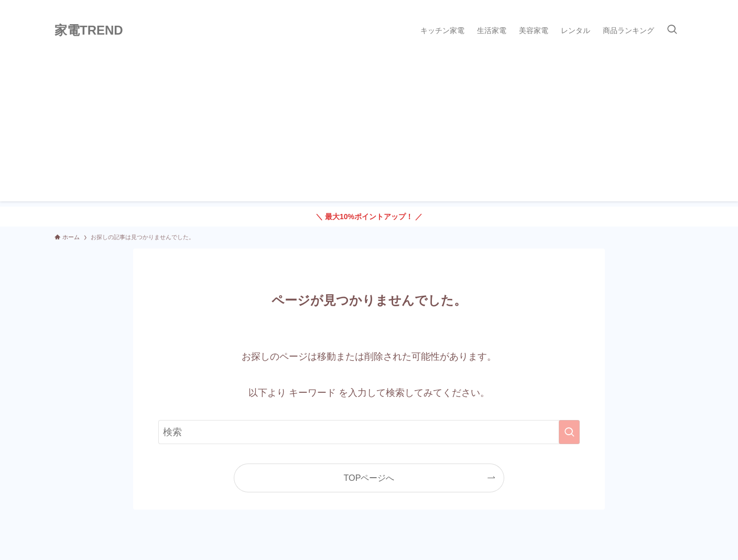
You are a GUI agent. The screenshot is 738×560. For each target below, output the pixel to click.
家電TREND (89, 30)
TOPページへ (369, 478)
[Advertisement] (369, 128)
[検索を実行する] (569, 432)
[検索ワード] (369, 432)
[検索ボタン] (672, 30)
